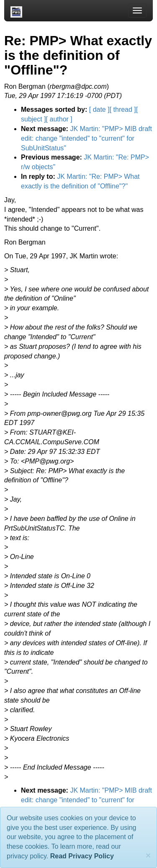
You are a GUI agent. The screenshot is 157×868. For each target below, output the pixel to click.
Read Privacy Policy (82, 856)
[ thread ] (123, 109)
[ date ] (99, 109)
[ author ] (59, 119)
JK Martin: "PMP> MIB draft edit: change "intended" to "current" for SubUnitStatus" (86, 138)
